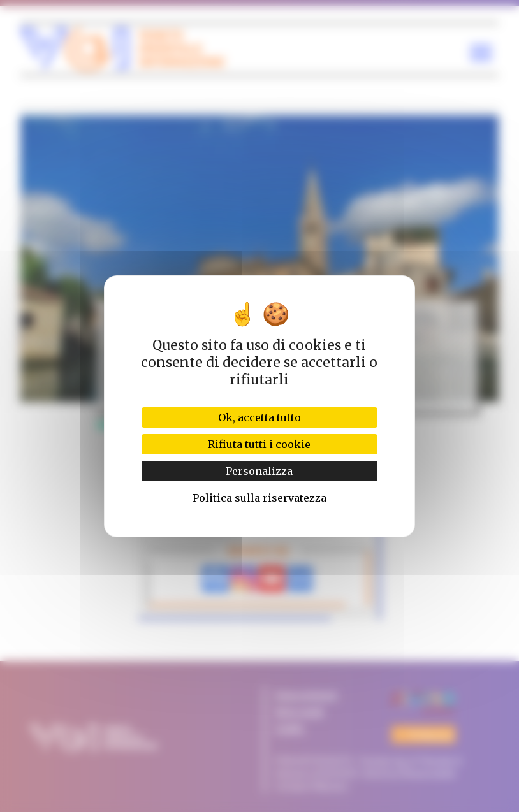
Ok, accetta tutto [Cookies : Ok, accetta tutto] (259, 417)
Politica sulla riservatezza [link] (259, 498)
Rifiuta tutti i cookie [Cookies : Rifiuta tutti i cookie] (259, 444)
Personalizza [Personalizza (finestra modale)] (259, 471)
